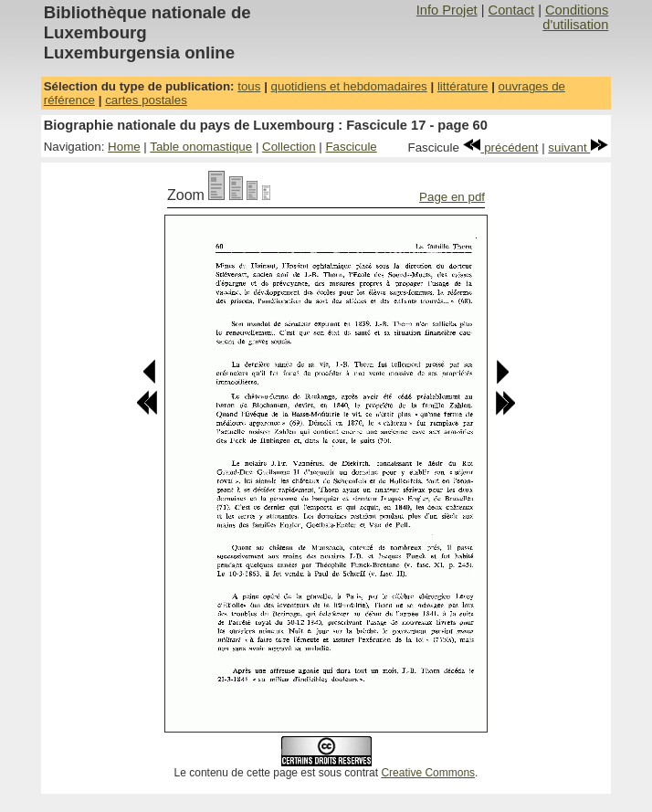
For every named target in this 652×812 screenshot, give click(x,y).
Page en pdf (452, 197)
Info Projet (447, 10)
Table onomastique (201, 147)
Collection (289, 147)
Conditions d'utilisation (575, 17)
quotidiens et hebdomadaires (349, 86)
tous (249, 86)
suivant (578, 148)
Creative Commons (428, 773)
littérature (463, 86)
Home (124, 147)
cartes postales (146, 100)
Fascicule (351, 147)
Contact (512, 10)
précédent (501, 148)
